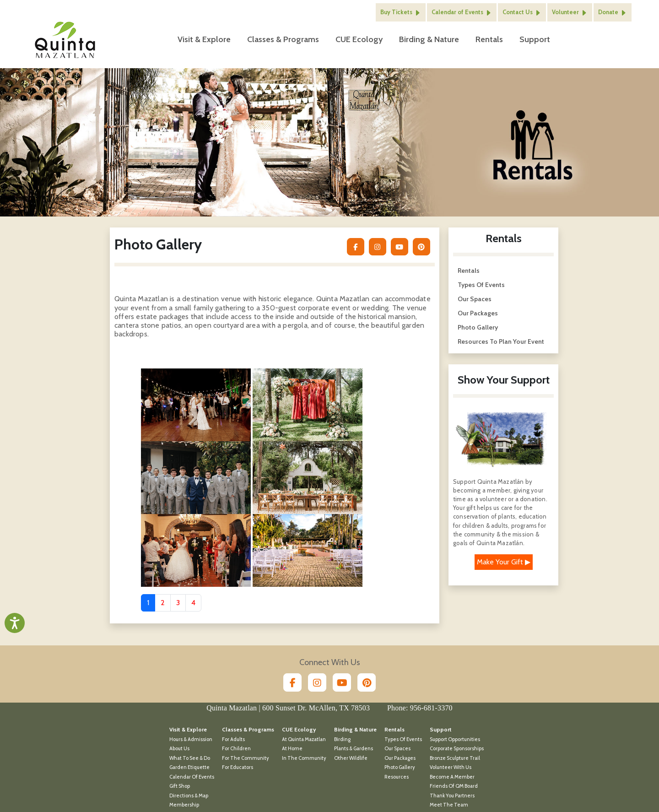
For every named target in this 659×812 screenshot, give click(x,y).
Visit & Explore (204, 36)
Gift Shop (180, 779)
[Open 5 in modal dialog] (196, 543)
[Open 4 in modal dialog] (308, 470)
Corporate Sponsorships (457, 742)
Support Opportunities (455, 732)
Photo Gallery (478, 320)
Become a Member (452, 770)
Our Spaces (475, 292)
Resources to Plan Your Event (501, 335)
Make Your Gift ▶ (504, 555)
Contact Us (522, 9)
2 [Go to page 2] (163, 596)
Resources (397, 770)
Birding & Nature (428, 36)
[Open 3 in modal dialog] (196, 470)
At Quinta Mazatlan (304, 732)
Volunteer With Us (451, 760)
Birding (342, 732)
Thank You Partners (452, 789)
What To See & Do (190, 751)
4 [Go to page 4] (193, 596)
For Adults (233, 732)
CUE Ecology (358, 36)
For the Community (246, 751)
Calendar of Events (462, 9)
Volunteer (570, 9)
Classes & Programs (282, 36)
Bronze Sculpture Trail (455, 751)
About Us (179, 742)
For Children (236, 742)
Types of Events (481, 278)
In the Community (304, 751)
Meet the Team (449, 798)
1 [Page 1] (148, 596)
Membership (184, 798)
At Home (292, 742)
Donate (613, 9)
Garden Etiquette (189, 760)
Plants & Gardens (354, 742)
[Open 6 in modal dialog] (308, 543)
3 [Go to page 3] (178, 596)
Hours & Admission (191, 732)
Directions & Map (189, 789)
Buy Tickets (401, 9)
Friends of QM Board (454, 779)
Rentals (488, 36)
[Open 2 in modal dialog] (308, 397)
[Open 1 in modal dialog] (196, 397)
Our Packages (478, 306)
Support (534, 36)
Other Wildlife (351, 751)
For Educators (238, 760)
